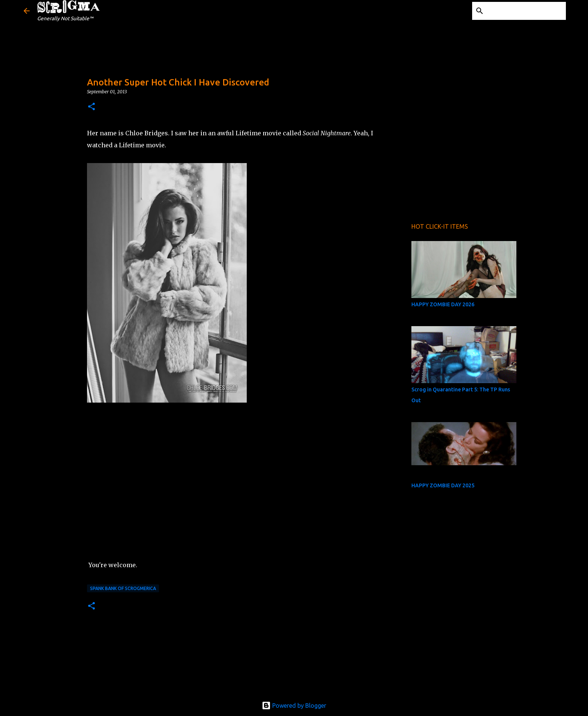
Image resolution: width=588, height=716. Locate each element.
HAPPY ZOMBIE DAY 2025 (443, 485)
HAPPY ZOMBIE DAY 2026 (443, 304)
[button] (91, 107)
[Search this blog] (526, 11)
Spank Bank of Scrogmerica (123, 588)
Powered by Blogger (294, 706)
